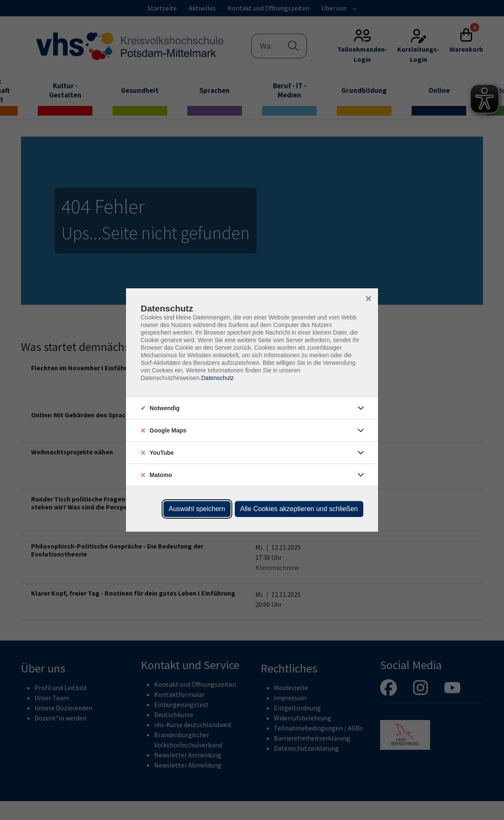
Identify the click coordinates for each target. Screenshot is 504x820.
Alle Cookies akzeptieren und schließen (299, 509)
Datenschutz (218, 378)
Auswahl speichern (197, 509)
